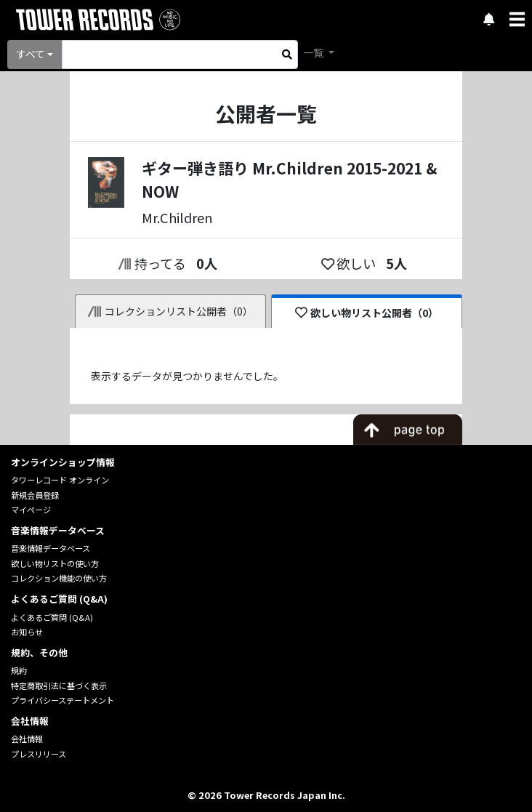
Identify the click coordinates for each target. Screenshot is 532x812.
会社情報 (27, 739)
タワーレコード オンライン (60, 480)
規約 (19, 670)
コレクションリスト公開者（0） (170, 311)
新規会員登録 (35, 495)
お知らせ (27, 632)
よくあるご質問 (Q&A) (52, 617)
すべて (31, 54)
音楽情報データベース (51, 548)
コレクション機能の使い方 (59, 578)
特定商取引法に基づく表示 (59, 686)
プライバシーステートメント (63, 700)
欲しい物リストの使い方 (55, 563)
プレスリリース (39, 754)
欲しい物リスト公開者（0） (367, 313)
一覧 (314, 52)
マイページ (31, 510)
